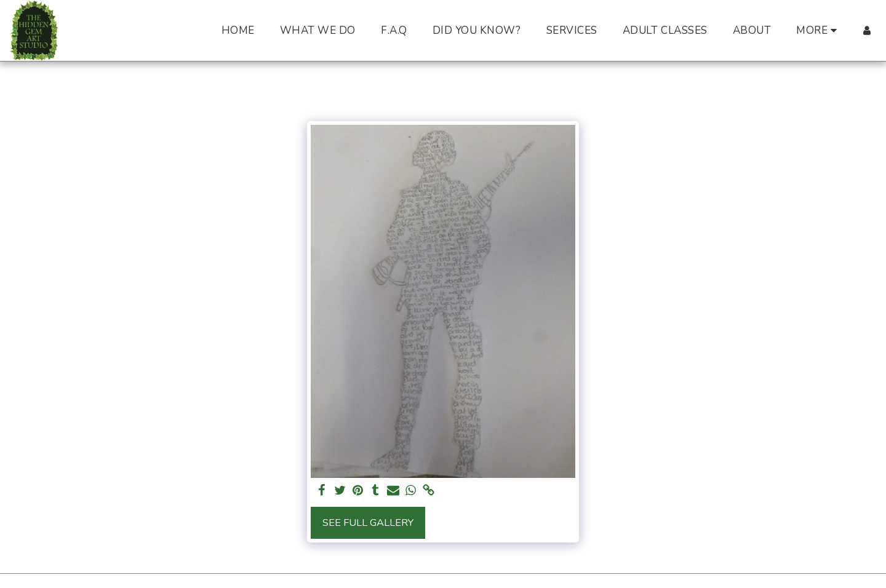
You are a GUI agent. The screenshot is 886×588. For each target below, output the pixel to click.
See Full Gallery (368, 522)
